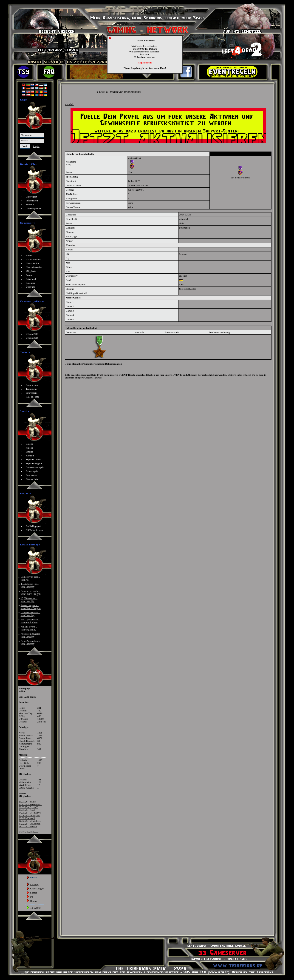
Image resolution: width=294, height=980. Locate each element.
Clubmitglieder (33, 208)
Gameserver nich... (31, 592)
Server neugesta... (31, 607)
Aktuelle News (33, 259)
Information (32, 201)
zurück (69, 104)
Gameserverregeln (35, 467)
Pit (31, 897)
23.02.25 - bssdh (27, 818)
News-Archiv (33, 263)
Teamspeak (31, 389)
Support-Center (34, 459)
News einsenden (34, 267)
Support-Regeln (34, 463)
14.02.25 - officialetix (30, 821)
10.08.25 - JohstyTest (29, 815)
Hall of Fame (32, 397)
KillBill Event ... (29, 628)
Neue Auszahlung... (31, 642)
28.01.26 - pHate (27, 802)
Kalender (30, 283)
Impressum (31, 475)
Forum (29, 275)
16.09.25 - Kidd (27, 810)
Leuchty (34, 884)
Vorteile (30, 204)
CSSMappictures (34, 530)
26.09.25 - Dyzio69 (28, 807)
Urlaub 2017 (32, 334)
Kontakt (30, 456)
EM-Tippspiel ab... (30, 621)
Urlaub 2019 (32, 338)
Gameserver (32, 385)
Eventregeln (32, 471)
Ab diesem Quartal (30, 635)
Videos (29, 448)
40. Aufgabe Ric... (30, 585)
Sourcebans (32, 393)
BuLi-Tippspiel (33, 526)
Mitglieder (31, 271)
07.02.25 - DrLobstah (30, 824)
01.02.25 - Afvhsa (28, 826)
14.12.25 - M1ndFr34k (30, 804)
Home (29, 255)
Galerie (29, 444)
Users (102, 92)
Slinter (33, 893)
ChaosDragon (37, 888)
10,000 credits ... (29, 600)
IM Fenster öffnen (240, 178)
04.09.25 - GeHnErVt (30, 813)
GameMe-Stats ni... (31, 614)
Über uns (30, 287)
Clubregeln (31, 197)
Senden (183, 254)
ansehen (183, 276)
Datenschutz (32, 479)
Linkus (29, 452)
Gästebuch (31, 279)
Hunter (34, 901)
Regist (36, 146)
